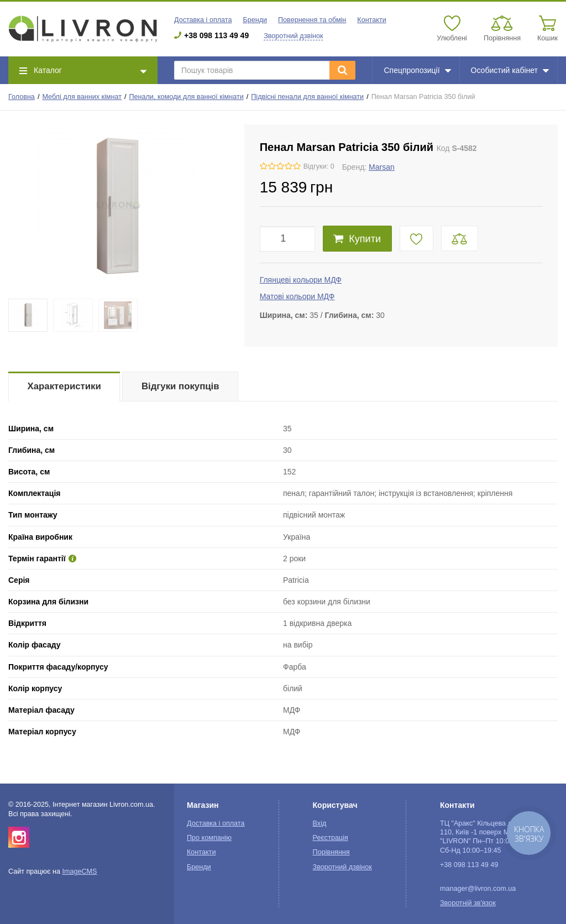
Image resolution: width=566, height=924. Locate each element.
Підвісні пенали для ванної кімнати (307, 97)
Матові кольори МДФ (297, 296)
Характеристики (64, 386)
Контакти (371, 20)
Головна (22, 97)
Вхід (320, 823)
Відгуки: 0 (319, 166)
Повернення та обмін (312, 20)
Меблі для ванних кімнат (82, 97)
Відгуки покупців (180, 386)
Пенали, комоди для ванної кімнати (187, 97)
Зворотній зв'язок (468, 903)
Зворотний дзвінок (293, 36)
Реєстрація (331, 838)
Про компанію (209, 838)
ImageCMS (79, 871)
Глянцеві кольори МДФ (301, 280)
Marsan (382, 167)
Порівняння (331, 852)
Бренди (255, 20)
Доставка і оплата (203, 20)
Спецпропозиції (417, 70)
